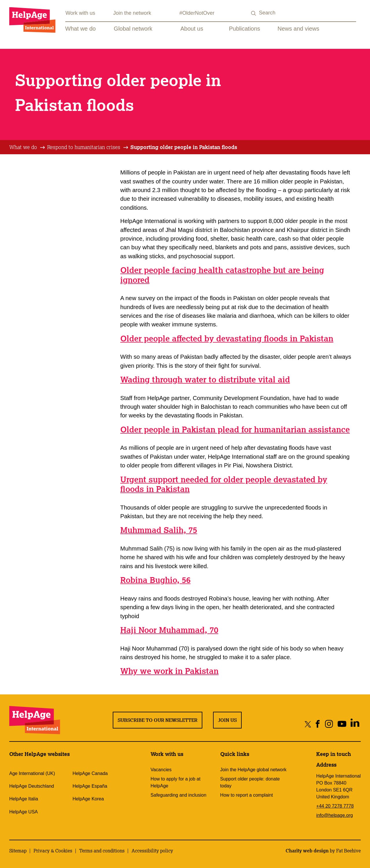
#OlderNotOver (197, 13)
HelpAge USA (24, 812)
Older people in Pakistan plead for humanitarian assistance (235, 429)
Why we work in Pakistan (169, 671)
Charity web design (307, 851)
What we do (81, 29)
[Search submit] (254, 13)
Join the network (132, 13)
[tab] (27, 147)
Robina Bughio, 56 (155, 580)
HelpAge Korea (88, 799)
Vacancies (161, 770)
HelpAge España (90, 786)
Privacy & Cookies (53, 851)
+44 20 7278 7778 (335, 806)
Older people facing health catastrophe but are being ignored (222, 275)
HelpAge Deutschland (32, 786)
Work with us (81, 13)
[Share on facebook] (318, 724)
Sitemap (18, 851)
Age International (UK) (32, 773)
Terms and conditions (102, 851)
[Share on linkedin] (355, 724)
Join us (227, 720)
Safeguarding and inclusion (178, 795)
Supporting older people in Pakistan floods (184, 147)
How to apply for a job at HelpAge (176, 782)
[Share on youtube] (342, 724)
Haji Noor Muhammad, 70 (169, 630)
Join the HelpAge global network (253, 770)
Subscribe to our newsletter (158, 720)
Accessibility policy (152, 851)
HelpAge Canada (90, 773)
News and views (298, 29)
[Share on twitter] (308, 724)
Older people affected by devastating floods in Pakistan (227, 338)
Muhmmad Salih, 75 (159, 530)
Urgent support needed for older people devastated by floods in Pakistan (224, 484)
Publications (245, 29)
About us (192, 29)
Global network (133, 29)
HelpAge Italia (24, 799)
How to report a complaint (247, 795)
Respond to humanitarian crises (84, 147)
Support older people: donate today (250, 782)
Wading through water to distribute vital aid (205, 379)
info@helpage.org (335, 815)
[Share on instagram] (329, 724)
